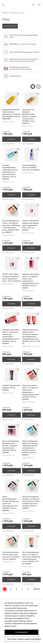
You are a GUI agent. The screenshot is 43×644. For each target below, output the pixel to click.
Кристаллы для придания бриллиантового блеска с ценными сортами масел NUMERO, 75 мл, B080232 (29, 116)
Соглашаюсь (21, 632)
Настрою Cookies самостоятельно (23, 639)
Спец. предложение (8, 144)
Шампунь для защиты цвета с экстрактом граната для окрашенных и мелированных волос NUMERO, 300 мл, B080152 (11, 337)
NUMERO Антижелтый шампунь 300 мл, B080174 (11, 388)
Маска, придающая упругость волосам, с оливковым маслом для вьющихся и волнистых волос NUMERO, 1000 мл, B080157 (31, 448)
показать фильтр (10, 26)
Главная (5, 13)
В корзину (12, 139)
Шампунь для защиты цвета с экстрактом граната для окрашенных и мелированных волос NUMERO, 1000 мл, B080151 (31, 281)
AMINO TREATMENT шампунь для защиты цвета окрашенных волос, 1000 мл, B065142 (31, 225)
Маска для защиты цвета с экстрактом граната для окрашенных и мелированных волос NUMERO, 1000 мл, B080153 (31, 392)
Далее (37, 589)
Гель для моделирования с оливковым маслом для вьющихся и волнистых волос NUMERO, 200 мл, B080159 (10, 172)
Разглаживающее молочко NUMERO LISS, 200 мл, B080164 (31, 167)
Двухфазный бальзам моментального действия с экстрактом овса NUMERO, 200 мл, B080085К (12, 114)
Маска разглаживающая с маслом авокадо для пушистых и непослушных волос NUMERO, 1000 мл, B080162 (11, 504)
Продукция (14, 13)
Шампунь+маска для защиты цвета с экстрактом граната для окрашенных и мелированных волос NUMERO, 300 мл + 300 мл (31, 337)
